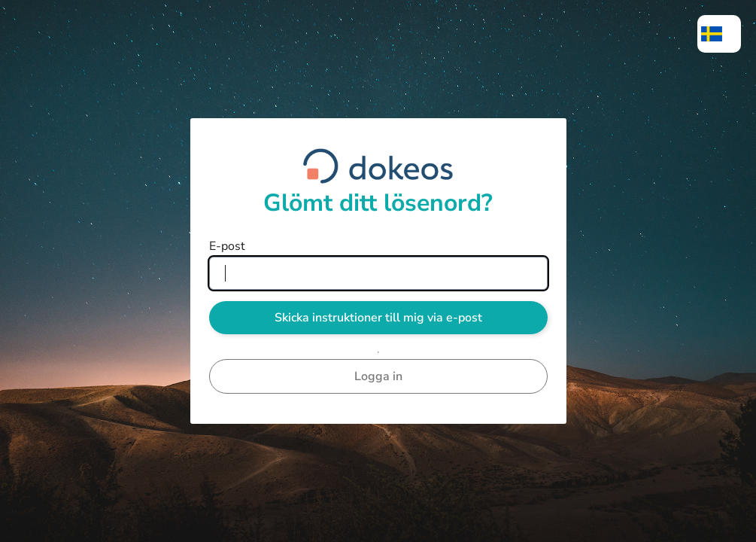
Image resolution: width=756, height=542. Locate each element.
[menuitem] (719, 34)
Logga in (378, 376)
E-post (227, 246)
